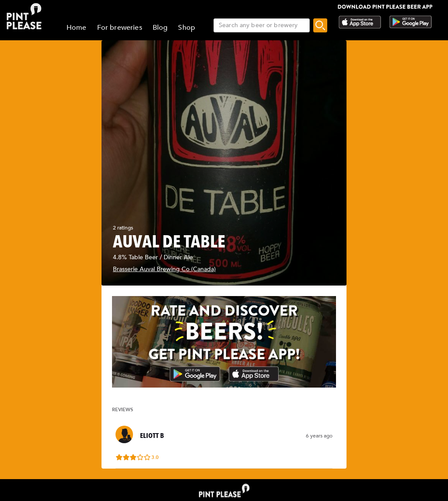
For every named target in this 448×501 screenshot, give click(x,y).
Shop (187, 28)
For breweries (120, 28)
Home (77, 28)
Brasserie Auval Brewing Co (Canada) (164, 269)
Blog (160, 28)
